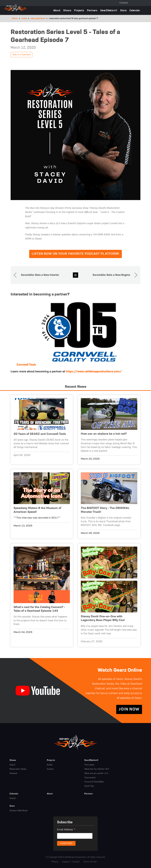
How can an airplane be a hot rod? (104, 434)
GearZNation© (109, 11)
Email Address (66, 830)
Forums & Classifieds (94, 782)
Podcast (13, 773)
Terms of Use (90, 862)
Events (13, 798)
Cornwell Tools (26, 365)
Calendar (135, 11)
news (24, 18)
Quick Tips (89, 786)
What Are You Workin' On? (97, 769)
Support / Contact (71, 862)
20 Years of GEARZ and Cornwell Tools (40, 434)
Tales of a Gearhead (21, 55)
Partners (92, 11)
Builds (50, 765)
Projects (79, 11)
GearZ (12, 765)
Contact (124, 3)
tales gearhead (38, 18)
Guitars (50, 769)
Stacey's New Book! (19, 811)
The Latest (89, 765)
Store (123, 11)
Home (15, 18)
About (57, 11)
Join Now (129, 709)
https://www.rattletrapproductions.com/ (94, 372)
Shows (67, 11)
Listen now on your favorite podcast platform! (76, 254)
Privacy (55, 862)
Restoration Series (18, 769)
